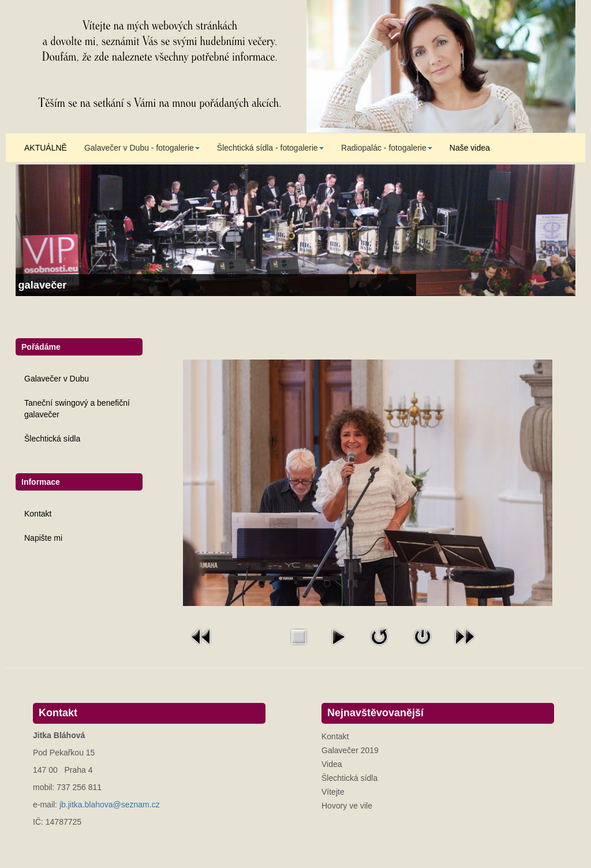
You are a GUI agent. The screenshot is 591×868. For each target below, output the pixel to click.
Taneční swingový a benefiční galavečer (77, 409)
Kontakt (38, 514)
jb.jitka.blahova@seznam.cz (110, 805)
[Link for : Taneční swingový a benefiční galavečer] (295, 230)
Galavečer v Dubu (57, 379)
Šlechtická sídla (52, 439)
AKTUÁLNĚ (46, 148)
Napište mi (43, 538)
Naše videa (470, 148)
